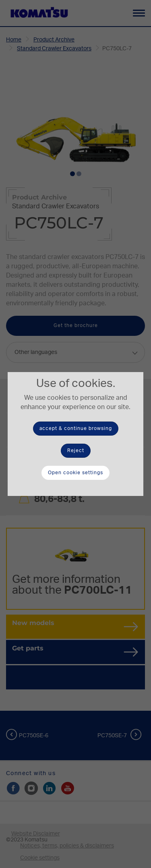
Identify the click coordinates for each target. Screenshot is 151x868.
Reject (76, 450)
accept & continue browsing (76, 428)
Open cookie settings (75, 473)
